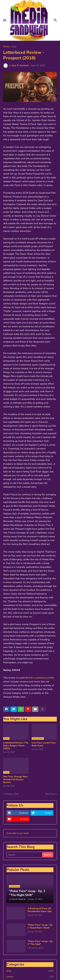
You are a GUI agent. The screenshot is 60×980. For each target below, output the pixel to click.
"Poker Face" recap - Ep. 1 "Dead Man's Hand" (40, 926)
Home (6, 47)
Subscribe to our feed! (18, 833)
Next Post (50, 794)
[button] (4, 20)
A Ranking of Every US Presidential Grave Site (40, 910)
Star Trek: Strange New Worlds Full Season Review (15, 780)
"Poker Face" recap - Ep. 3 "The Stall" (40, 943)
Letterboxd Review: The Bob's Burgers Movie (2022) (16, 746)
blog (14, 47)
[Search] (25, 855)
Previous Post (12, 794)
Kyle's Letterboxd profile (41, 678)
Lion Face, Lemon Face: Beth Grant (44, 744)
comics (30, 977)
